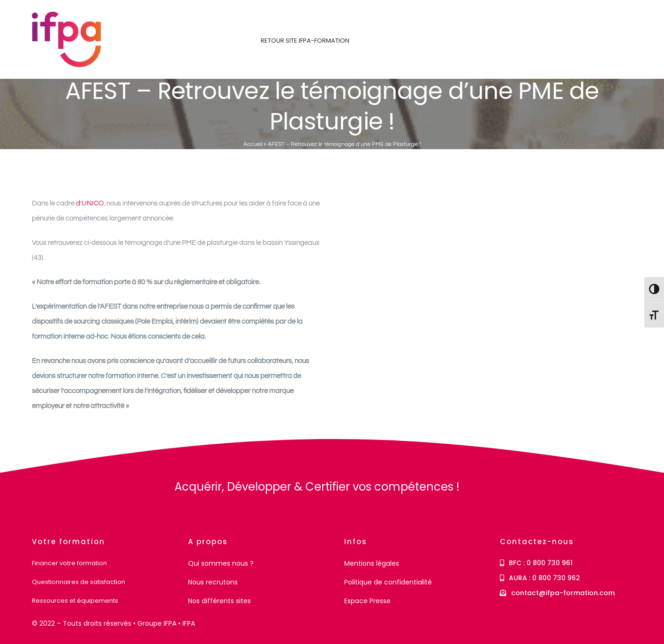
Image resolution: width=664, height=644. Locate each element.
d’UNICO (90, 203)
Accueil (253, 144)
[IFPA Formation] (58, 482)
